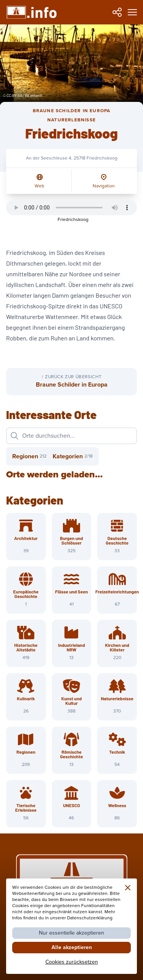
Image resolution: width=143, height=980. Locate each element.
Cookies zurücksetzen (72, 962)
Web (39, 186)
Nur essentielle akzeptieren (71, 933)
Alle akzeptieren (72, 947)
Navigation (104, 186)
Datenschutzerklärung (90, 918)
